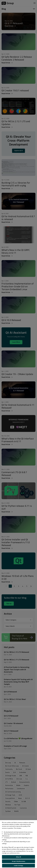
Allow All (18, 857)
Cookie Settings (19, 866)
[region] (18, 844)
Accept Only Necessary (19, 861)
